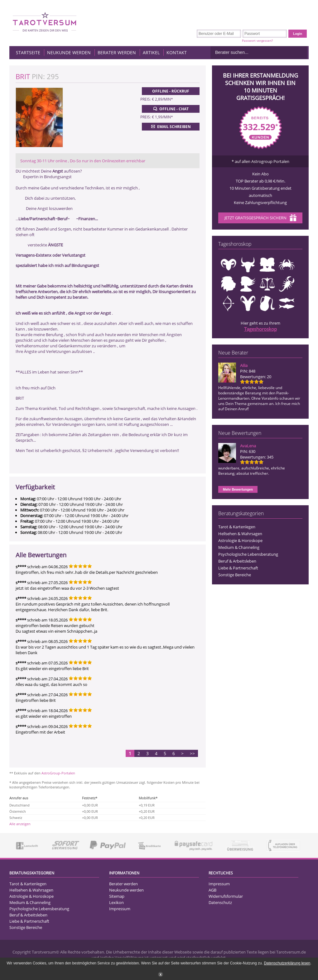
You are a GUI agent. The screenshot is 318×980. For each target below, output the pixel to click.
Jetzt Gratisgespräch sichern (260, 218)
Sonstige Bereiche (235, 575)
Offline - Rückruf (171, 91)
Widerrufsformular (226, 896)
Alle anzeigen (20, 824)
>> (192, 753)
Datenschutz (220, 902)
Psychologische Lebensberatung (248, 554)
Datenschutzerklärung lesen (287, 963)
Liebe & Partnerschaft (238, 568)
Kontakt (177, 52)
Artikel (151, 52)
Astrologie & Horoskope (240, 540)
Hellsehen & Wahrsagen (240, 534)
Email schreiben (170, 126)
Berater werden (117, 52)
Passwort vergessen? (257, 40)
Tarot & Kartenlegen (237, 527)
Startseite (28, 52)
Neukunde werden (69, 52)
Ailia (244, 365)
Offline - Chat (170, 109)
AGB (212, 890)
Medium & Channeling (239, 547)
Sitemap (117, 896)
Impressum (120, 909)
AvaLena (248, 446)
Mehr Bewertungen (238, 489)
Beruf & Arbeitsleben (237, 561)
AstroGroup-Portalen (58, 773)
